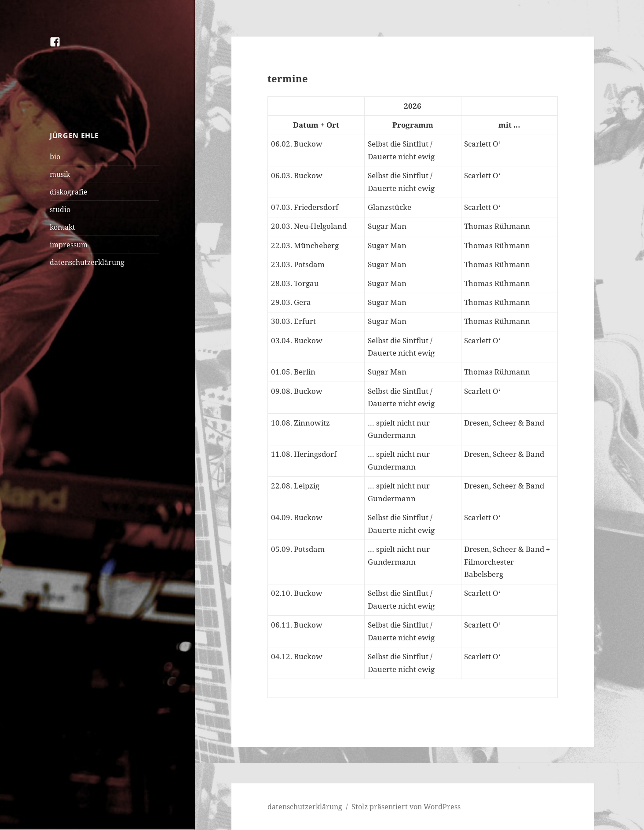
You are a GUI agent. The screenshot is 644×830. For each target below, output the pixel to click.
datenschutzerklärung (87, 262)
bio (55, 157)
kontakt (62, 227)
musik (60, 174)
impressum (69, 245)
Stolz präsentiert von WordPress (406, 807)
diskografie (69, 192)
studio (60, 209)
